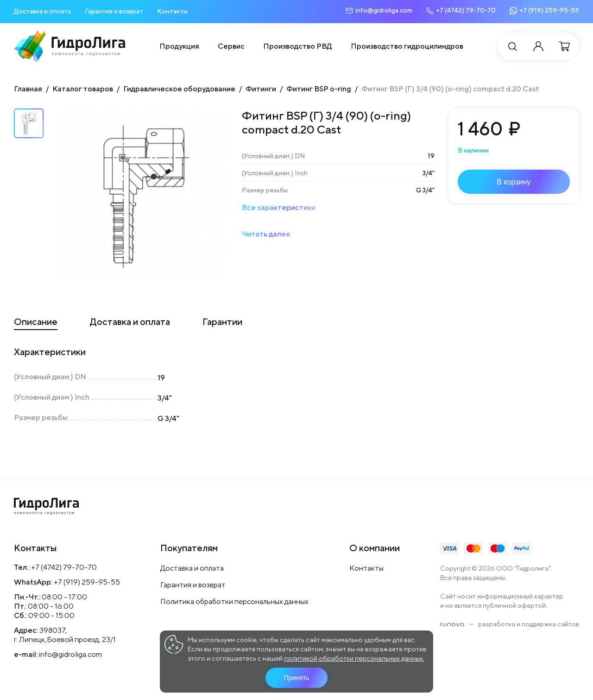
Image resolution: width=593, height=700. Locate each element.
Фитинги (261, 89)
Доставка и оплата (42, 11)
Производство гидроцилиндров (407, 46)
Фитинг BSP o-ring (319, 89)
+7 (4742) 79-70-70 (64, 567)
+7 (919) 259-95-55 (87, 582)
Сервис (231, 46)
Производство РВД (298, 46)
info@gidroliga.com (70, 654)
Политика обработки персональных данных (234, 601)
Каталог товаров (83, 89)
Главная (28, 89)
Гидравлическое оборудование (179, 89)
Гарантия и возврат (114, 11)
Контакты (172, 11)
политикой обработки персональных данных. (354, 658)
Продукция (179, 46)
